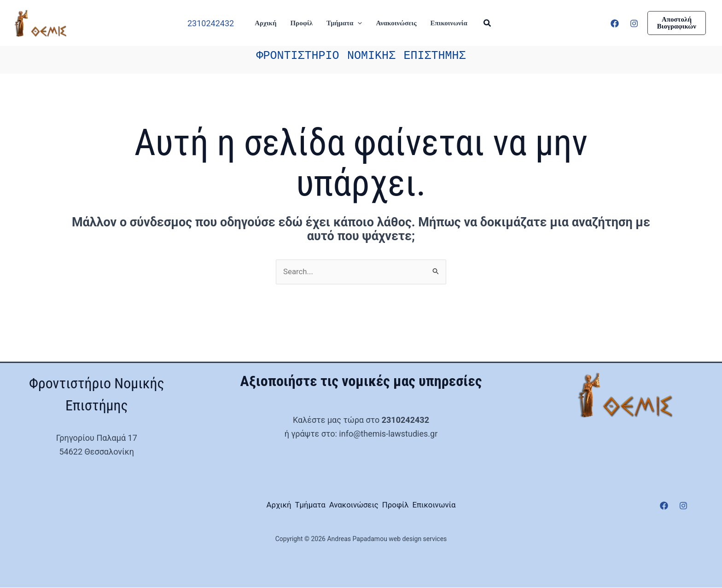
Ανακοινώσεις (353, 506)
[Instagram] (634, 23)
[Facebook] (615, 23)
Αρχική (251, 506)
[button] (358, 23)
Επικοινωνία (461, 506)
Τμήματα (296, 506)
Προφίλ (409, 506)
